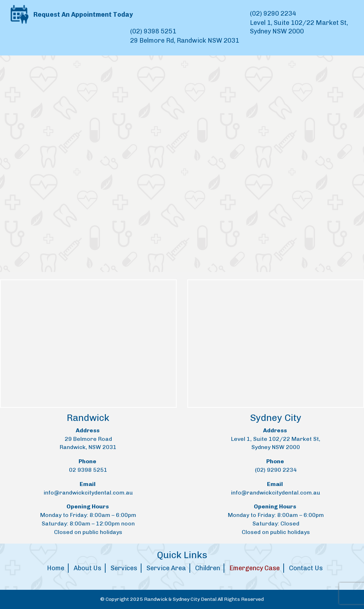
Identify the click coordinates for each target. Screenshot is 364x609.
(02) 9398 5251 (153, 31)
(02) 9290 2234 (273, 14)
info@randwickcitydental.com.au (88, 493)
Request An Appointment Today (72, 14)
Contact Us (306, 568)
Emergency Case (255, 568)
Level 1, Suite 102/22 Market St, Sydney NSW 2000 (299, 27)
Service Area (166, 568)
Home (56, 568)
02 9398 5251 (88, 470)
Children (208, 568)
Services (124, 568)
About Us (87, 568)
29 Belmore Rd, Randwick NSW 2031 (185, 41)
